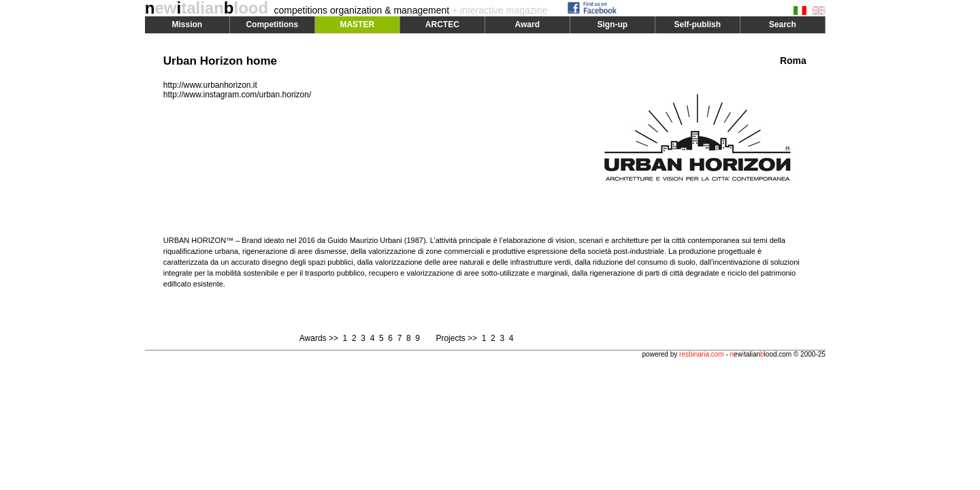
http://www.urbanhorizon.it (210, 85)
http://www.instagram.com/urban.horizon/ (237, 95)
